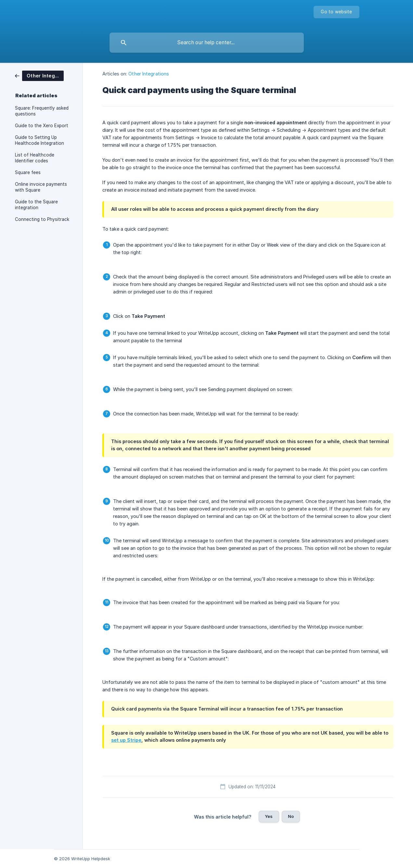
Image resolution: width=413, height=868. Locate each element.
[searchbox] (207, 43)
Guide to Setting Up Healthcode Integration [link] (39, 140)
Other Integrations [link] (149, 74)
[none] (336, 12)
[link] (39, 75)
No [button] (291, 816)
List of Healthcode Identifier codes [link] (35, 158)
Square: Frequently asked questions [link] (42, 111)
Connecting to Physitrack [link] (42, 219)
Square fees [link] (28, 172)
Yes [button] (269, 816)
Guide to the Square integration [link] (36, 205)
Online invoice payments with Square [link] (41, 187)
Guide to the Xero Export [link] (42, 126)
